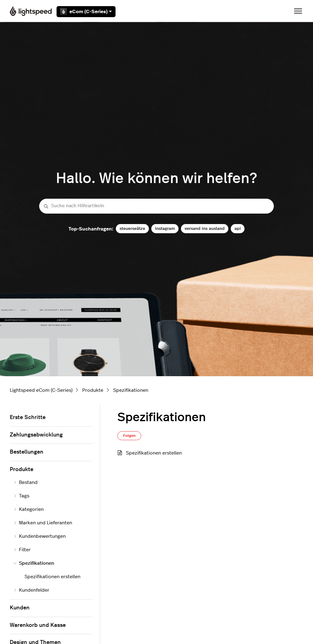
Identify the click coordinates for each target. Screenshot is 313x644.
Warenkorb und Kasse (38, 625)
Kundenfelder (31, 590)
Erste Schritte (28, 417)
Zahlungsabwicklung (36, 435)
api (238, 228)
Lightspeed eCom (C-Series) (41, 390)
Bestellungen (27, 452)
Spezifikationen (131, 390)
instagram (165, 228)
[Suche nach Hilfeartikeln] (156, 206)
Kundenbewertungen (40, 536)
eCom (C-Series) (86, 12)
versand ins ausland (205, 228)
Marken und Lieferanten (43, 523)
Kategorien (29, 509)
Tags (21, 496)
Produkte (93, 390)
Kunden (20, 608)
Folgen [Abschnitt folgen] (129, 436)
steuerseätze (132, 228)
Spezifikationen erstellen (154, 453)
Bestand (26, 482)
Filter (22, 550)
